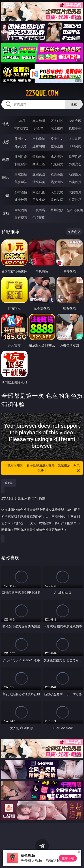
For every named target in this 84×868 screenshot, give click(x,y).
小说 (6, 195)
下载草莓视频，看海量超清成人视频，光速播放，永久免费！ (43, 468)
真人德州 (39, 121)
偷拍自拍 (39, 156)
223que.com (42, 93)
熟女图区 (57, 182)
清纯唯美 (39, 182)
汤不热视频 (75, 210)
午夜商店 (39, 210)
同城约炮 (21, 210)
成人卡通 (57, 156)
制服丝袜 (21, 164)
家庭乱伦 (39, 192)
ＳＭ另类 (75, 146)
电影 (6, 160)
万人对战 (57, 121)
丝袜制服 (39, 146)
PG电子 (21, 121)
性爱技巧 (75, 200)
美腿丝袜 (21, 182)
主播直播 (57, 146)
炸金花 (39, 128)
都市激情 (21, 192)
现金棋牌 (57, 128)
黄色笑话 (57, 200)
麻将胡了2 (21, 128)
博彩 (6, 124)
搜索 (74, 104)
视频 (6, 142)
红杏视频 (21, 218)
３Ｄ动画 (75, 139)
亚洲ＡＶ (21, 139)
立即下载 (68, 858)
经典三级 (39, 164)
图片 (6, 177)
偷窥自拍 (21, 174)
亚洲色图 (39, 174)
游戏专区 (75, 121)
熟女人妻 (21, 146)
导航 (6, 213)
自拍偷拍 (39, 139)
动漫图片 (75, 174)
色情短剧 (39, 218)
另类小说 (39, 200)
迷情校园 (21, 200)
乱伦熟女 (57, 164)
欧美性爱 (75, 156)
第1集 (9, 483)
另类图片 (75, 182)
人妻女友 (57, 192)
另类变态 (75, 164)
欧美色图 (57, 174)
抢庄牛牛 (75, 128)
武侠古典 (75, 192)
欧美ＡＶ (57, 139)
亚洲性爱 (21, 156)
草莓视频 (57, 210)
